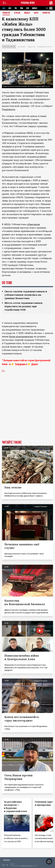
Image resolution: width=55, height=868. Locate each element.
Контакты (7, 860)
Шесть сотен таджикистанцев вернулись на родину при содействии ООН (23, 306)
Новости (6, 13)
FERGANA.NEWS (28, 3)
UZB (28, 8)
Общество (31, 47)
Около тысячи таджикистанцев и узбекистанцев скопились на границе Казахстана (26, 295)
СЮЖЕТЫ (46, 13)
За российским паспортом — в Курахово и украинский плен (15, 806)
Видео (27, 13)
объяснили (33, 224)
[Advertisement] (27, 410)
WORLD (35, 8)
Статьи (17, 13)
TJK (16, 8)
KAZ (4, 8)
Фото (36, 13)
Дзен (34, 364)
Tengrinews (8, 109)
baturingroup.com (27, 866)
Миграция (22, 47)
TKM (21, 8)
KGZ (10, 8)
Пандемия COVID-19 (44, 47)
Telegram (20, 364)
